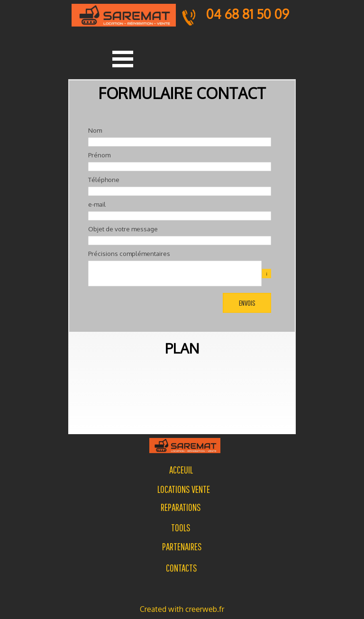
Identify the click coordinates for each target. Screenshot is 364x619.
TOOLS (181, 528)
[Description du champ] (266, 273)
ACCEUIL (181, 470)
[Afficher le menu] (123, 59)
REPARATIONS (181, 507)
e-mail (97, 204)
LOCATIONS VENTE (184, 489)
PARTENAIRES (182, 546)
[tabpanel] (181, 507)
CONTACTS (182, 568)
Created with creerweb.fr (182, 609)
